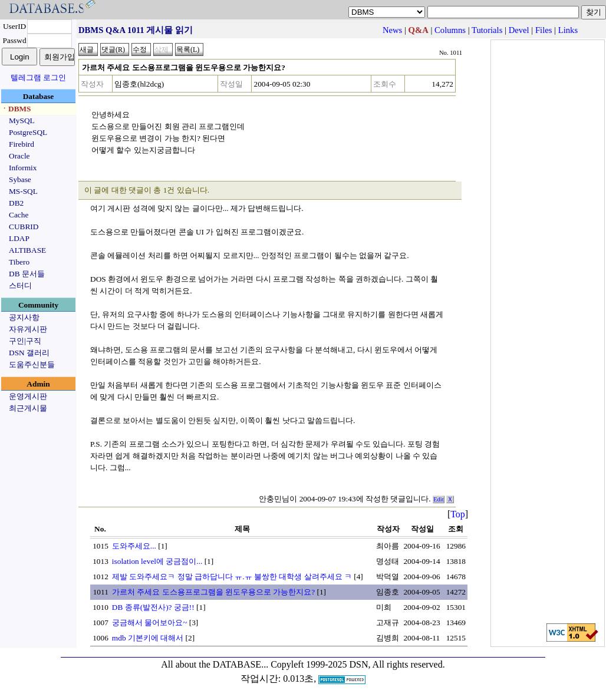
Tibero (19, 262)
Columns (450, 30)
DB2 (16, 203)
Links (568, 30)
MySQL (22, 120)
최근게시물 (28, 408)
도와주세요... (134, 546)
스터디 (20, 285)
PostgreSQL (28, 132)
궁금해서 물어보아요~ (150, 623)
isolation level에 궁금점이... (157, 561)
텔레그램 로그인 (38, 77)
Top (458, 514)
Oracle (19, 156)
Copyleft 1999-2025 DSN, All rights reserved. (358, 664)
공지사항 (24, 317)
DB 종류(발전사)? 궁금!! (153, 607)
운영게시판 (28, 396)
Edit (439, 499)
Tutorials (487, 30)
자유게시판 (28, 329)
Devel (519, 30)
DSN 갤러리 (29, 353)
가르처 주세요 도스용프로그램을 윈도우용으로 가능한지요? (213, 592)
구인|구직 (25, 341)
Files (544, 30)
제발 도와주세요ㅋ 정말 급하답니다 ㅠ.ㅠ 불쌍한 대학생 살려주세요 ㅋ (232, 577)
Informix (23, 168)
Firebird (22, 144)
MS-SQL (23, 191)
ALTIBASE (27, 250)
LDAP (19, 238)
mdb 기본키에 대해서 (148, 638)
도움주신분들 (32, 364)
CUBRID (24, 227)
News (392, 30)
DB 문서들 (27, 274)
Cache (19, 215)
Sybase (20, 179)
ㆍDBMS (16, 109)
